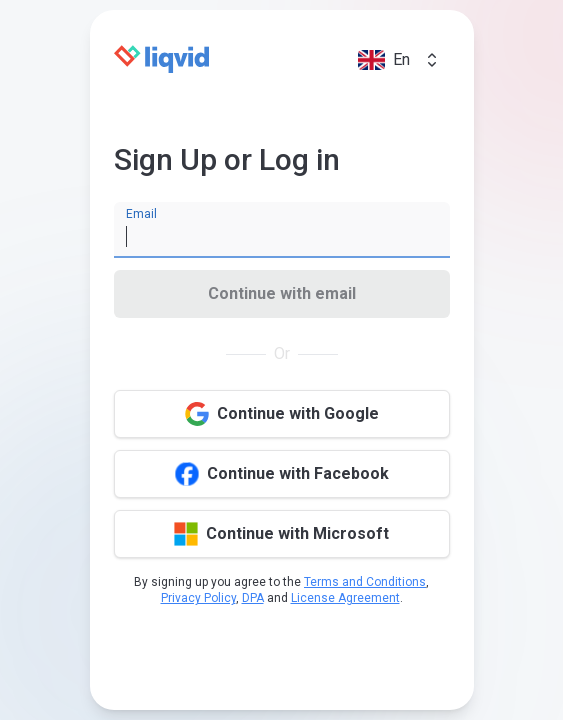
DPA (253, 598)
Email (141, 214)
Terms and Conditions (365, 582)
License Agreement (345, 598)
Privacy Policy (198, 598)
